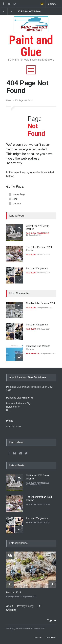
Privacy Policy (25, 606)
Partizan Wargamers (37, 269)
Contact (17, 204)
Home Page (19, 194)
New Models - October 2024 (41, 303)
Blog (15, 199)
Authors (38, 638)
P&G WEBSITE (32, 353)
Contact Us (51, 638)
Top (49, 620)
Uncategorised (13, 597)
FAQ (40, 606)
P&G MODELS (43, 233)
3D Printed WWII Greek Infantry (30, 12)
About (10, 606)
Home (9, 100)
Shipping (11, 610)
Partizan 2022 (14, 592)
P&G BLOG (31, 233)
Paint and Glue (31, 40)
